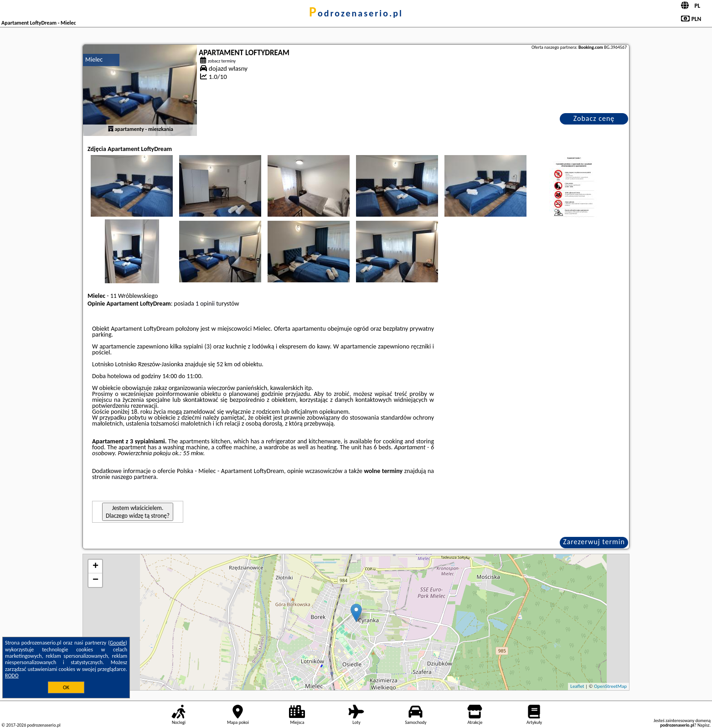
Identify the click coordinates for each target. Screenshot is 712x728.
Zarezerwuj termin (594, 542)
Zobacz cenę (594, 118)
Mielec (94, 60)
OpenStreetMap (610, 686)
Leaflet (577, 686)
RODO (12, 676)
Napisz (704, 725)
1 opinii (205, 304)
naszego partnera (134, 477)
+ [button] (95, 567)
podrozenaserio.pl (356, 13)
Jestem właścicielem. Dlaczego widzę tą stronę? (138, 512)
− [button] (95, 580)
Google (118, 643)
